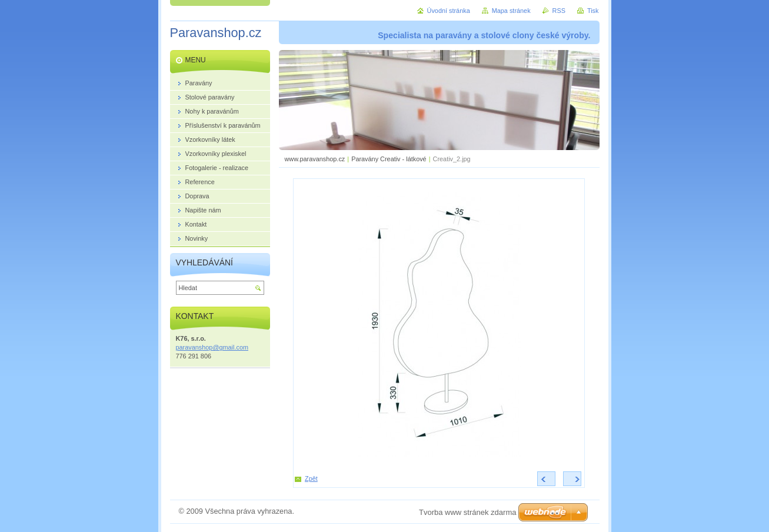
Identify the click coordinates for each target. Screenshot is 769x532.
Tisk (593, 11)
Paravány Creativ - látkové (389, 159)
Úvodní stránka (449, 11)
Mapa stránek (511, 11)
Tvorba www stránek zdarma (467, 512)
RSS (559, 11)
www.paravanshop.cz (315, 159)
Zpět (311, 478)
